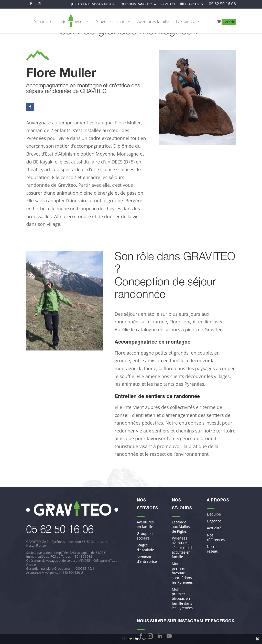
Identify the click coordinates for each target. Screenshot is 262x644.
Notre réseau (212, 549)
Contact (168, 5)
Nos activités (73, 22)
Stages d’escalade (146, 547)
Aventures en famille (145, 524)
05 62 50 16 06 (222, 4)
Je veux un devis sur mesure (94, 5)
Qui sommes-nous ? (136, 5)
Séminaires (44, 22)
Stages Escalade (111, 22)
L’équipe (214, 514)
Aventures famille (153, 22)
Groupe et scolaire (145, 536)
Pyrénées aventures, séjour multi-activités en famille (183, 548)
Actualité (214, 528)
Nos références (216, 537)
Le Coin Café (187, 22)
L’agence (214, 521)
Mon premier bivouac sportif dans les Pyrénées (182, 573)
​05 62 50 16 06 (60, 531)
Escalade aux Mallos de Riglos (181, 527)
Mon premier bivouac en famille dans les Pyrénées (182, 599)
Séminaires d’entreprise (147, 559)
